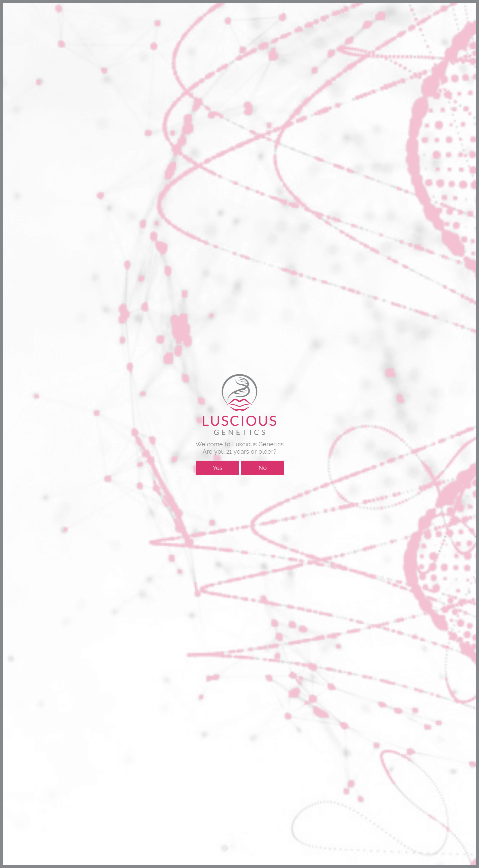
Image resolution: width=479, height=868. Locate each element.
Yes (218, 468)
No (263, 468)
